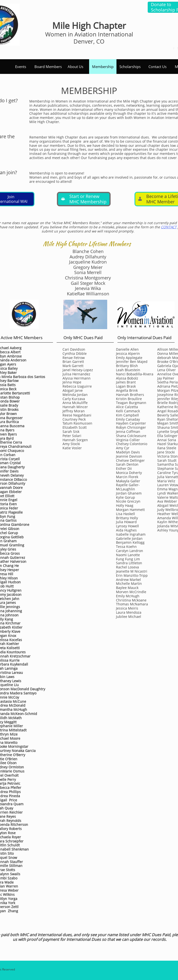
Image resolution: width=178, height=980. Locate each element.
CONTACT (169, 227)
